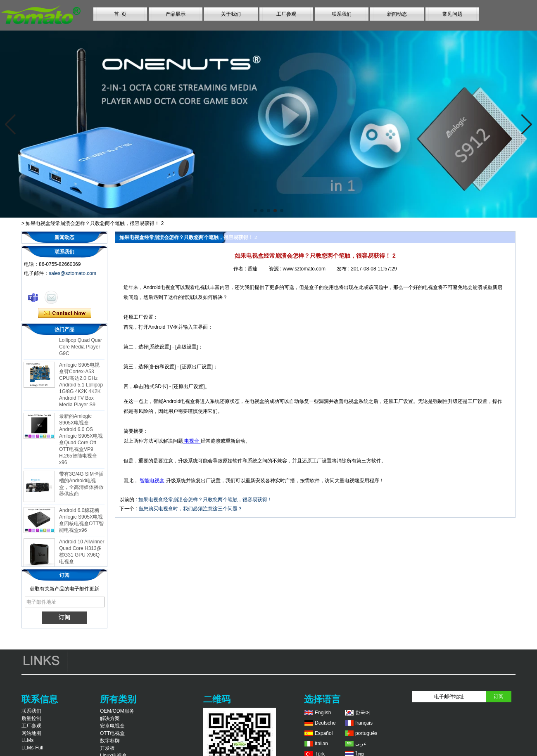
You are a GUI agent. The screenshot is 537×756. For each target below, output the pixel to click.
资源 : (276, 269)
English (323, 713)
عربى (361, 744)
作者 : (240, 269)
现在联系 (65, 313)
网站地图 (31, 733)
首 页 (120, 14)
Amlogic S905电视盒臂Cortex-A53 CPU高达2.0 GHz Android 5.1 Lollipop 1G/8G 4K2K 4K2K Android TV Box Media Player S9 (81, 387)
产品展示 (176, 14)
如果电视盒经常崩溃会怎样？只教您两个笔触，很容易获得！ (205, 500)
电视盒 (192, 441)
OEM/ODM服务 (117, 711)
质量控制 (31, 718)
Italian (321, 744)
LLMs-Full (32, 748)
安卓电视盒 (112, 726)
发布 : (344, 269)
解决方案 (110, 718)
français (364, 723)
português (366, 733)
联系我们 (342, 14)
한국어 (363, 713)
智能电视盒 (152, 481)
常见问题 (452, 14)
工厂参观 (286, 14)
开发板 (107, 748)
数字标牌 (110, 741)
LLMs (27, 740)
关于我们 (231, 14)
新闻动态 (397, 14)
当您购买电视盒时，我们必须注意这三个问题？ (190, 509)
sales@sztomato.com (72, 273)
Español (324, 733)
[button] (255, 211)
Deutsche (325, 723)
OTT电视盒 (112, 733)
